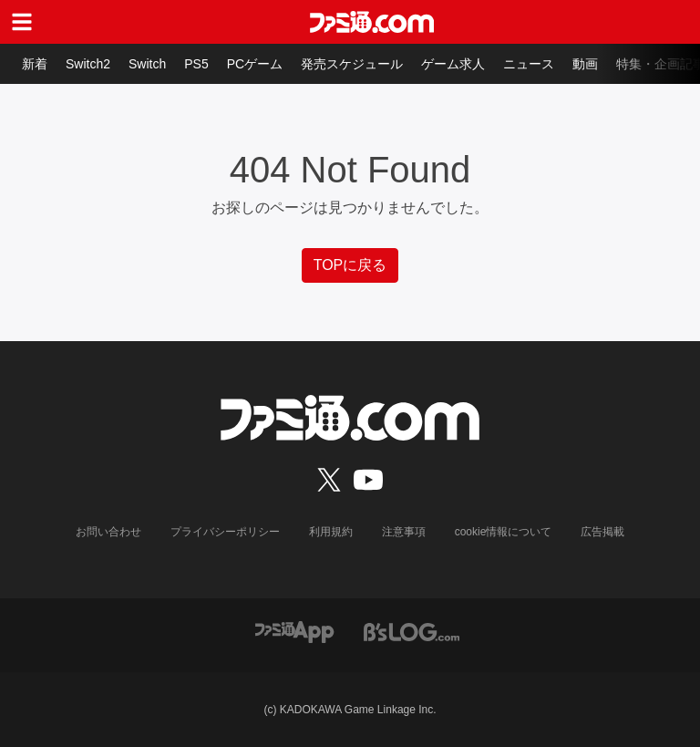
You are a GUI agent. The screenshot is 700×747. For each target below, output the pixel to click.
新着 (35, 64)
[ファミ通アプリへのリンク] (294, 631)
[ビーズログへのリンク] (412, 631)
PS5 (196, 64)
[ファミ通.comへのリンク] (372, 22)
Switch (147, 64)
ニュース (529, 64)
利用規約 (331, 532)
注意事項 (404, 532)
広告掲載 (602, 532)
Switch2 (88, 64)
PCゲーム (255, 64)
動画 (585, 64)
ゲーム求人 (453, 64)
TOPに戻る (350, 265)
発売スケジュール (352, 64)
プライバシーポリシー (225, 532)
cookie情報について (504, 532)
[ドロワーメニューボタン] (22, 22)
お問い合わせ (108, 532)
